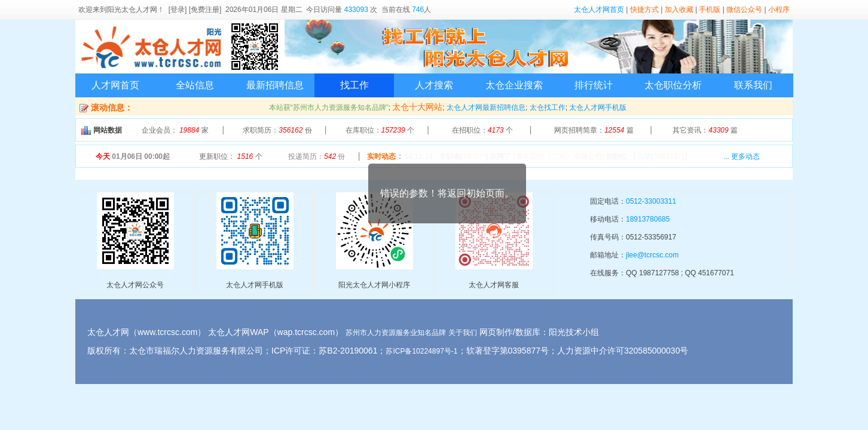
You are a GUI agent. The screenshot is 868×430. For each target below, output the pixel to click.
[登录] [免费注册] (195, 10)
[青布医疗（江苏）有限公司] (559, 156)
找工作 (354, 85)
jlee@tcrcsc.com (652, 255)
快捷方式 (644, 10)
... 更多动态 (742, 156)
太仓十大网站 (417, 107)
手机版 (710, 10)
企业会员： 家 (175, 130)
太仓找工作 (548, 107)
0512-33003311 (651, 201)
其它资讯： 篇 (705, 130)
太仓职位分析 (673, 85)
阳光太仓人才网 (132, 10)
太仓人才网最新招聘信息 (486, 107)
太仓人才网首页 (599, 10)
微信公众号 (744, 10)
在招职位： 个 (482, 130)
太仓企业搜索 (514, 85)
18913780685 (648, 219)
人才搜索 (434, 85)
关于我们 (463, 333)
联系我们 (753, 85)
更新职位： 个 (230, 156)
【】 (660, 156)
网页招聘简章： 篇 (594, 130)
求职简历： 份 (277, 130)
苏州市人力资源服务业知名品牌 (396, 333)
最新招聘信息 (275, 85)
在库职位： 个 (380, 130)
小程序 (779, 10)
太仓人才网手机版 (598, 107)
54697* (474, 156)
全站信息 (195, 85)
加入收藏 (679, 10)
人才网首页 (115, 85)
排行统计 (594, 85)
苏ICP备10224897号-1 (421, 351)
